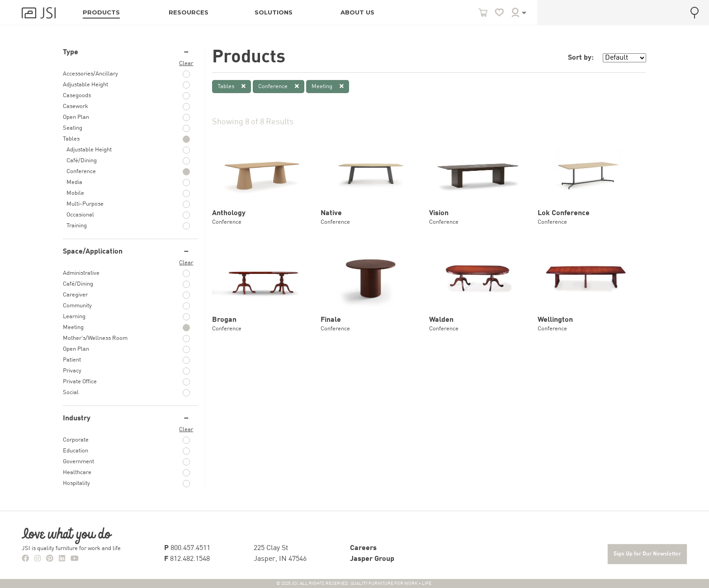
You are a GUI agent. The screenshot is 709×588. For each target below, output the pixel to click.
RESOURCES (189, 12)
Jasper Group (372, 559)
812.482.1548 (187, 559)
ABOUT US (357, 12)
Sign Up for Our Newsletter (647, 554)
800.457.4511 (187, 548)
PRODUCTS (101, 12)
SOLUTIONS (274, 12)
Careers (363, 548)
